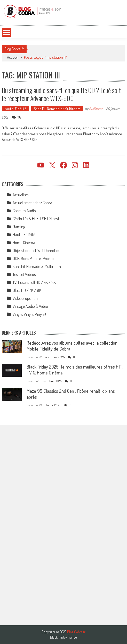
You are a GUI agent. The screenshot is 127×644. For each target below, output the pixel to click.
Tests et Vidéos (24, 274)
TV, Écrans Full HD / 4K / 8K (34, 282)
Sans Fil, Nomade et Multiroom (57, 109)
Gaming (19, 227)
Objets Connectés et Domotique (37, 251)
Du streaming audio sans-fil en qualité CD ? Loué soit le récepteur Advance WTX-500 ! (61, 94)
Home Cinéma (24, 243)
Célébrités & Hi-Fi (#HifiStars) (36, 219)
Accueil (13, 57)
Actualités (21, 195)
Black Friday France (63, 637)
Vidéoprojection (25, 298)
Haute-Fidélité (15, 109)
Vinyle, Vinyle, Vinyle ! (29, 314)
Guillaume (96, 109)
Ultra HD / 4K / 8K (27, 290)
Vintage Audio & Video (30, 306)
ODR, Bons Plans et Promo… (34, 258)
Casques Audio (24, 211)
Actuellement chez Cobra (32, 203)
